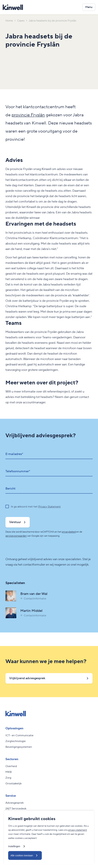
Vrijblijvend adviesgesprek (27, 678)
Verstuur (15, 522)
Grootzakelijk (14, 784)
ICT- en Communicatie (19, 735)
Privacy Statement (49, 507)
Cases (21, 21)
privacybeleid (69, 532)
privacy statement (78, 830)
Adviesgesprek (15, 803)
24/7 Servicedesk (16, 809)
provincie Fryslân (28, 115)
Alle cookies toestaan (22, 855)
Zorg (8, 778)
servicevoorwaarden (16, 536)
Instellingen (14, 846)
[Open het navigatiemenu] (89, 7)
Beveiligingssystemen (19, 747)
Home (9, 21)
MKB (9, 772)
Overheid (11, 766)
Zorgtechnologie (16, 741)
